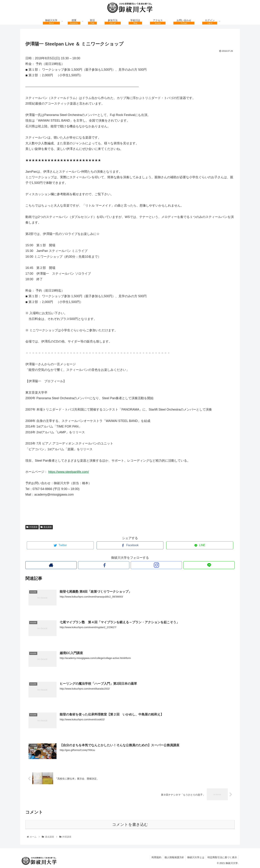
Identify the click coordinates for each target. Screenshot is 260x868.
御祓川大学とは (195, 857)
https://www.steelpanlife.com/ (69, 472)
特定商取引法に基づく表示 (222, 857)
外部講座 (32, 527)
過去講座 (46, 527)
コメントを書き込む (130, 824)
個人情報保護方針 (173, 857)
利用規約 (154, 857)
